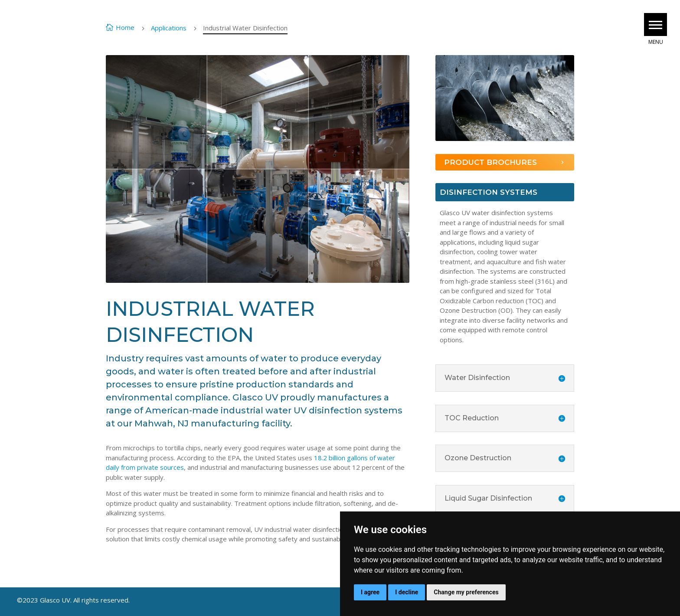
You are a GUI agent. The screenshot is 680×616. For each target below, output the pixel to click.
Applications (169, 28)
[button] (655, 25)
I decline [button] (407, 592)
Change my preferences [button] (466, 592)
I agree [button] (370, 592)
